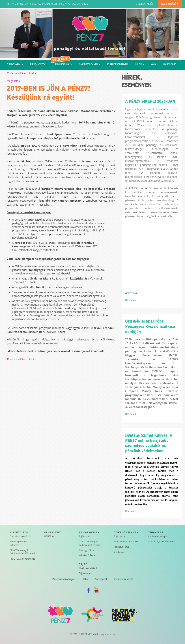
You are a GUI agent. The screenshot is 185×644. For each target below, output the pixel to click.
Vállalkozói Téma (87, 555)
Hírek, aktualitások (88, 569)
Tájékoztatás (85, 537)
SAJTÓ (138, 65)
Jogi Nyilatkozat (123, 579)
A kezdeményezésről (20, 537)
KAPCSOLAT (169, 65)
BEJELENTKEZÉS (145, 4)
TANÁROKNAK (62, 65)
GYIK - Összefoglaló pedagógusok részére (90, 543)
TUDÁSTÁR (156, 532)
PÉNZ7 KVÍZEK (38, 65)
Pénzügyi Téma (86, 550)
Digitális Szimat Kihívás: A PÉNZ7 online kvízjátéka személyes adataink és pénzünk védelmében (149, 443)
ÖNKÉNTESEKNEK (88, 65)
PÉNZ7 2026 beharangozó (22, 559)
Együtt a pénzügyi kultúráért (18, 543)
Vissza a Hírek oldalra (21, 73)
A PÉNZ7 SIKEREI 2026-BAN (150, 102)
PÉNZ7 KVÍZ (53, 532)
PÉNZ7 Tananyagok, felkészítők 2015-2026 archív (23, 552)
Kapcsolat (101, 579)
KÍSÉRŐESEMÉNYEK (118, 65)
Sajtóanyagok (85, 574)
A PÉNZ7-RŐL (14, 65)
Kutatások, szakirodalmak (161, 542)
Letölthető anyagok (158, 537)
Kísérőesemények (64, 579)
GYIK (154, 65)
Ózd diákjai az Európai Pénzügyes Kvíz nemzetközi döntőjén (150, 327)
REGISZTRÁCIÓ (169, 4)
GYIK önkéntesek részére (126, 542)
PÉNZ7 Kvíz (50, 537)
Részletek (130, 300)
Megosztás (13, 81)
